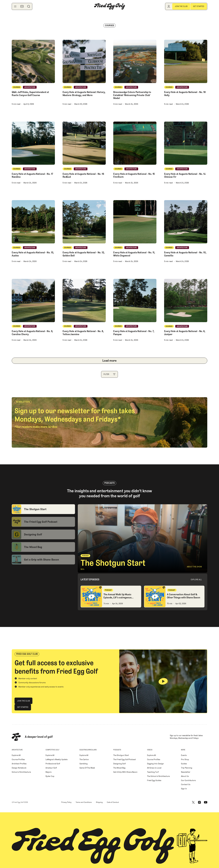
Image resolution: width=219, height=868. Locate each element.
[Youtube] (206, 802)
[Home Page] (109, 6)
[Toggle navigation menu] (15, 6)
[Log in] (169, 6)
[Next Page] (109, 361)
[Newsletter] (22, 6)
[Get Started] (199, 6)
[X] (193, 802)
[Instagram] (199, 802)
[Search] (29, 6)
